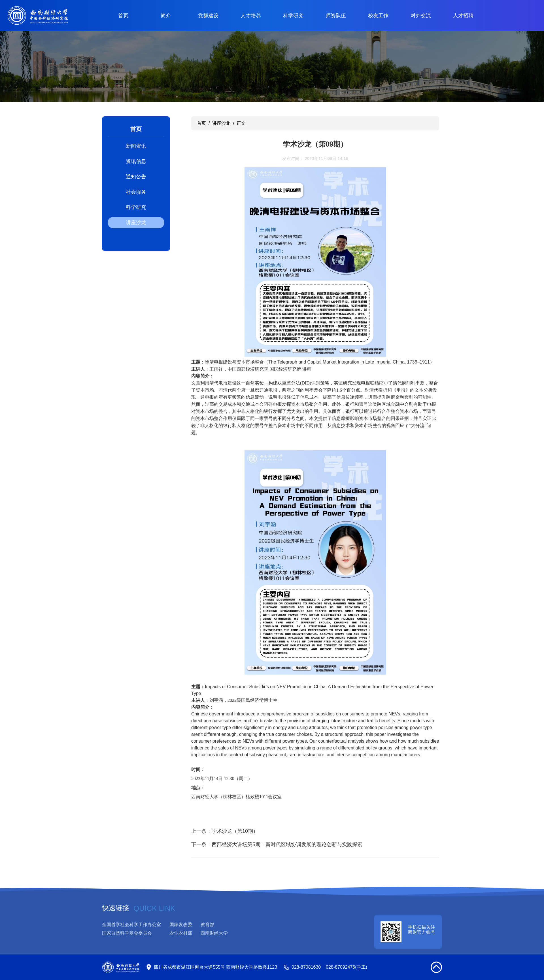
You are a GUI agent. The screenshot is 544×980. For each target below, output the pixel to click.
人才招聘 (463, 16)
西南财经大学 (214, 933)
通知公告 (136, 177)
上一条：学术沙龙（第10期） (225, 831)
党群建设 (208, 16)
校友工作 (378, 16)
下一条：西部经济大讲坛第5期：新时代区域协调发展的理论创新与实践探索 (277, 844)
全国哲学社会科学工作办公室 (131, 925)
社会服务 (136, 192)
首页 (123, 16)
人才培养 (251, 16)
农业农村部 (181, 933)
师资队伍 (336, 16)
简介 (166, 16)
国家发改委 (181, 925)
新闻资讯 (136, 146)
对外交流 (421, 16)
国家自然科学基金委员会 (127, 933)
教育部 (207, 925)
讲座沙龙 (136, 223)
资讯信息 (136, 161)
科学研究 (293, 16)
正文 (241, 123)
